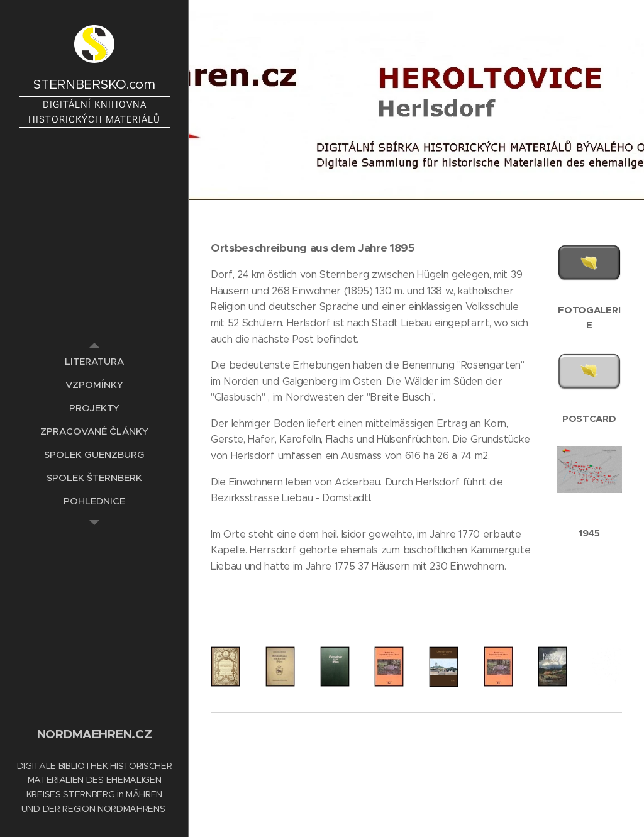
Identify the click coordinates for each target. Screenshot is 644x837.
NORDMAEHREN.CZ (95, 734)
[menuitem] (94, 361)
